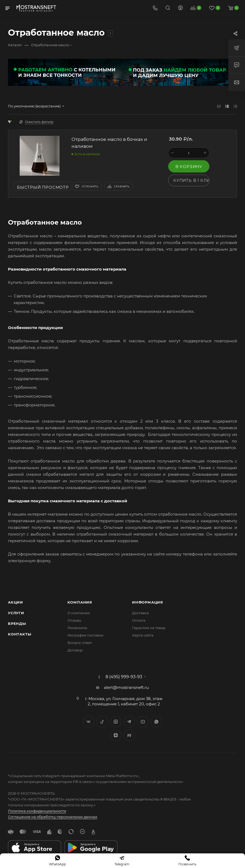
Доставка (140, 613)
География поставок (86, 635)
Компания (80, 602)
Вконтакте (89, 722)
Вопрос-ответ (80, 643)
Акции (16, 602)
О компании (79, 613)
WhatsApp (156, 722)
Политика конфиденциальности (37, 811)
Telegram (129, 722)
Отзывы (74, 620)
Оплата (139, 620)
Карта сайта (143, 635)
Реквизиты (77, 628)
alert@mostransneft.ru (126, 687)
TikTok (129, 735)
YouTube (143, 722)
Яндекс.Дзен (116, 735)
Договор (75, 650)
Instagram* (116, 722)
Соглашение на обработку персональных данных (53, 817)
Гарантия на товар (149, 628)
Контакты (20, 634)
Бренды (17, 623)
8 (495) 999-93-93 (124, 677)
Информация (148, 602)
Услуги (16, 613)
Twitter (102, 722)
